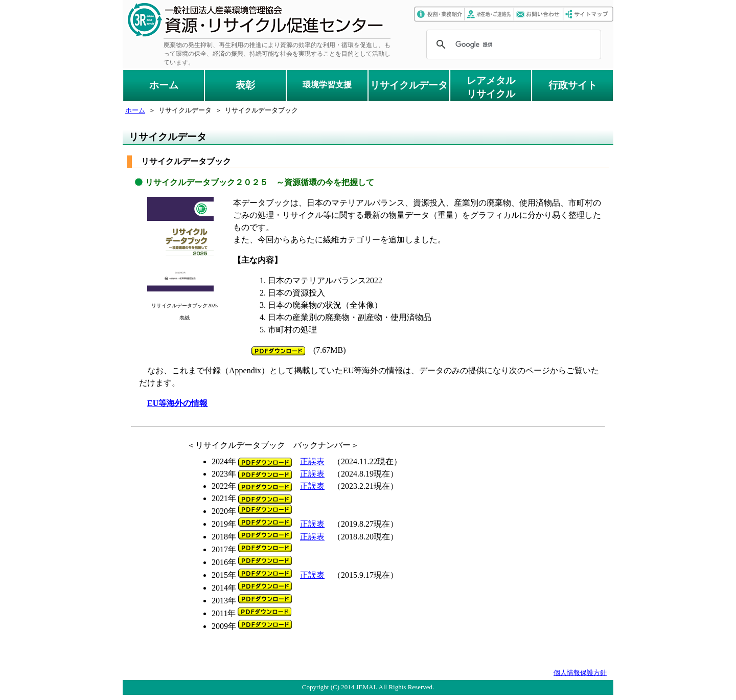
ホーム (164, 85)
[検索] (512, 44)
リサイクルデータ (409, 85)
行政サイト (573, 85)
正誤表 (312, 461)
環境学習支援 (327, 85)
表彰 (245, 85)
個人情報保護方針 (580, 673)
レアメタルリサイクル (491, 87)
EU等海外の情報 (177, 403)
